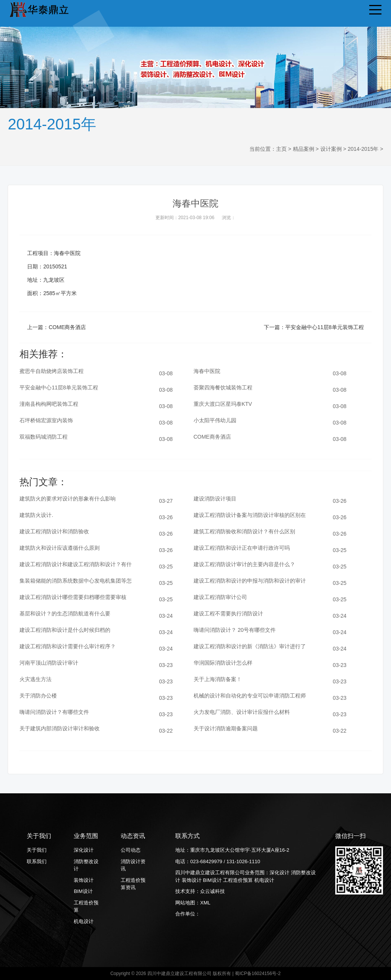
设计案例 (331, 149)
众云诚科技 (212, 891)
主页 (281, 149)
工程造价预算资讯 (133, 884)
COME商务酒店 (67, 327)
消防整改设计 (86, 865)
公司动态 (131, 850)
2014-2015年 (363, 149)
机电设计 (84, 921)
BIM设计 (83, 891)
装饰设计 (84, 880)
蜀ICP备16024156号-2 (258, 974)
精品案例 (304, 149)
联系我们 (37, 861)
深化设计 (84, 850)
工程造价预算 (86, 907)
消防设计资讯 (133, 865)
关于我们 (37, 850)
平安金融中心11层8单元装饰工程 (324, 327)
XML (205, 903)
